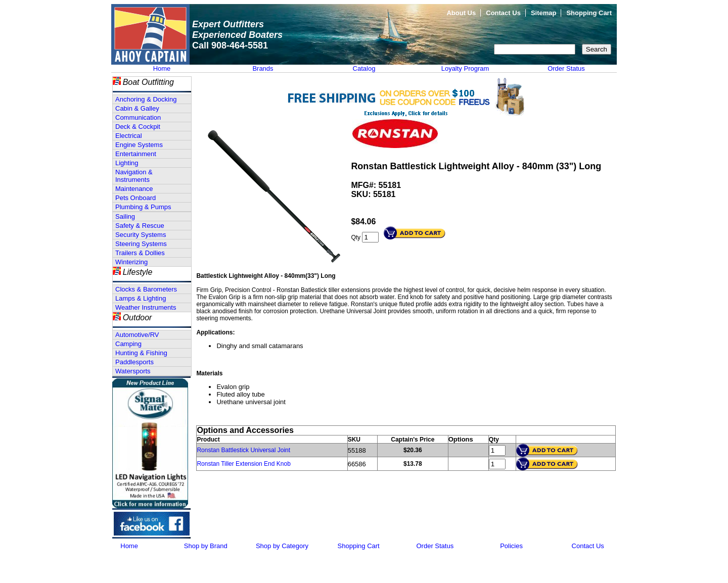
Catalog (364, 68)
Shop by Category (282, 546)
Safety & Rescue (140, 226)
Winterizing (131, 262)
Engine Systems (139, 145)
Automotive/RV (137, 335)
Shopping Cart (589, 13)
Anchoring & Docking (146, 99)
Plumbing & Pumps (143, 207)
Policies (511, 546)
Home (162, 68)
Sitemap (544, 13)
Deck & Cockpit (138, 127)
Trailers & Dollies (140, 253)
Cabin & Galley (137, 108)
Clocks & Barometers (146, 289)
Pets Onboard (135, 198)
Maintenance (134, 189)
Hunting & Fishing (141, 353)
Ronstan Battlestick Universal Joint (243, 450)
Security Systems (141, 235)
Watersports (133, 371)
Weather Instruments (146, 307)
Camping (128, 344)
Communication (138, 117)
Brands (263, 68)
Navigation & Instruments (134, 176)
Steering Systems (141, 244)
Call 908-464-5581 (230, 45)
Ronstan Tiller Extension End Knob (243, 464)
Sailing (125, 216)
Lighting (127, 163)
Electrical (129, 136)
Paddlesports (134, 362)
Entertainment (136, 154)
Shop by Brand (206, 546)
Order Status (566, 68)
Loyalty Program (465, 68)
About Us (461, 13)
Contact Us (503, 13)
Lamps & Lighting (141, 298)
